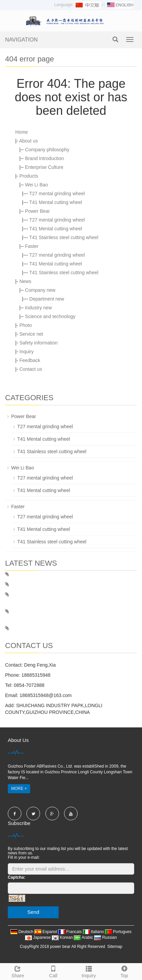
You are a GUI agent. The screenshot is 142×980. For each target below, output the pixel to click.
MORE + (19, 789)
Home (22, 132)
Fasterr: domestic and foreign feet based (51, 574)
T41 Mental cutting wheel (56, 202)
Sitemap (115, 947)
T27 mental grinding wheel (57, 194)
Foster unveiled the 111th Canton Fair (49, 628)
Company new (40, 290)
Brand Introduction (44, 158)
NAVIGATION (21, 40)
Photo (26, 325)
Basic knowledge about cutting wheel (48, 584)
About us (28, 141)
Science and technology (50, 316)
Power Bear (37, 211)
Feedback (30, 360)
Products (29, 176)
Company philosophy (47, 150)
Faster (32, 246)
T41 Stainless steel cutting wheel (64, 237)
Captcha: (16, 877)
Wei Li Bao (36, 185)
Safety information (38, 343)
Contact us (31, 369)
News (25, 281)
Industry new (38, 308)
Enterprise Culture (44, 167)
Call (53, 971)
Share (18, 971)
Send (33, 912)
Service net (31, 334)
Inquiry (26, 352)
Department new (47, 299)
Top (124, 971)
